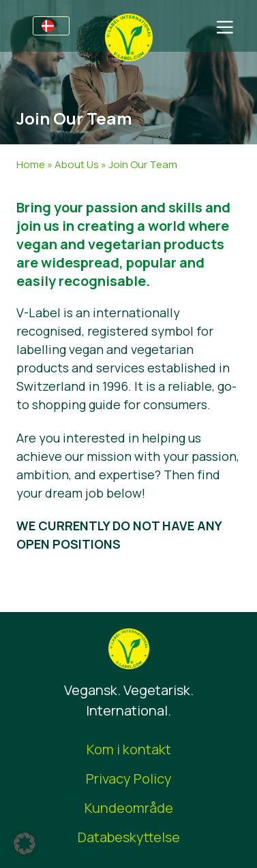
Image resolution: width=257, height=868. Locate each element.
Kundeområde (129, 808)
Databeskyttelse (129, 837)
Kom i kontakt (129, 749)
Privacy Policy (129, 778)
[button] (25, 843)
